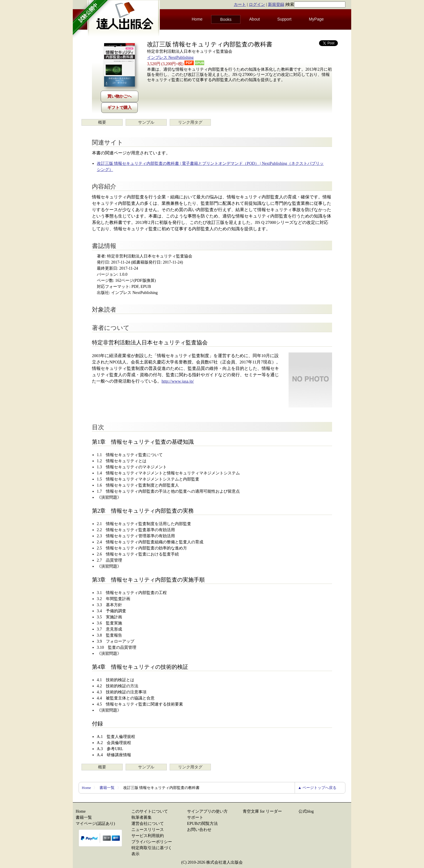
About (254, 19)
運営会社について (148, 824)
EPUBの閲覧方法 (202, 824)
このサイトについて (150, 811)
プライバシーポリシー (152, 842)
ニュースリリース (148, 830)
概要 (102, 122)
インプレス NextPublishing (170, 57)
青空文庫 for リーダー (262, 811)
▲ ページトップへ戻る (317, 788)
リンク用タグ (190, 122)
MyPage (316, 19)
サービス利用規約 (148, 836)
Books (226, 19)
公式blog (306, 811)
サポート (195, 817)
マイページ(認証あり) (95, 824)
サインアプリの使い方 (207, 811)
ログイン (257, 4)
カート (240, 4)
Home (197, 19)
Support (284, 19)
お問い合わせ (199, 830)
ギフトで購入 (119, 108)
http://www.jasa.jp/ (178, 381)
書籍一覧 (107, 788)
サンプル (146, 122)
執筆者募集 (142, 817)
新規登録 (276, 4)
